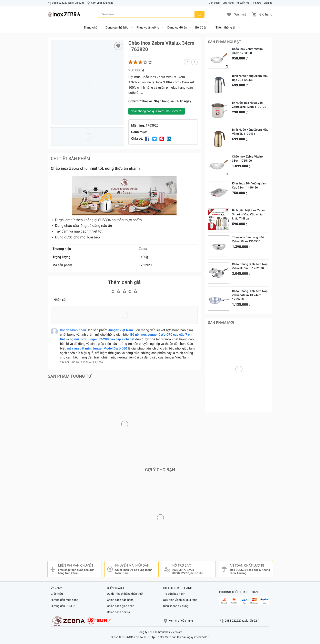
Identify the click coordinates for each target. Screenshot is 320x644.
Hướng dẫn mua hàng (64, 600)
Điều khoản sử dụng (176, 606)
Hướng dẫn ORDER (63, 606)
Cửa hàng (228, 3)
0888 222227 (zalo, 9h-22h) (68, 3)
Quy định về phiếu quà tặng (180, 600)
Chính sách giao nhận (121, 606)
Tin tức (257, 3)
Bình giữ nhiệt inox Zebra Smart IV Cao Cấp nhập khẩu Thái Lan (248, 214)
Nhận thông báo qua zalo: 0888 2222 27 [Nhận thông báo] (157, 111)
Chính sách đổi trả (118, 612)
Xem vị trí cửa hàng (102, 3)
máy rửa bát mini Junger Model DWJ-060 (97, 348)
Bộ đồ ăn (201, 28)
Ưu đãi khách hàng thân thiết (125, 594)
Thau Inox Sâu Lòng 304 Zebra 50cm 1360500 (248, 239)
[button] (229, 14)
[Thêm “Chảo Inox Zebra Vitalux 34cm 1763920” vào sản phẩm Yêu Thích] (118, 46)
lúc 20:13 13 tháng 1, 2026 (87, 362)
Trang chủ (91, 28)
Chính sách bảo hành (120, 600)
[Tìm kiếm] (199, 14)
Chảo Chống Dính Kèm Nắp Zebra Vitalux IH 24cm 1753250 (250, 295)
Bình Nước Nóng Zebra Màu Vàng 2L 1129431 (250, 132)
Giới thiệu (214, 3)
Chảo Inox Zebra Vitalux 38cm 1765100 (248, 159)
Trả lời (64, 362)
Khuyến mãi (243, 3)
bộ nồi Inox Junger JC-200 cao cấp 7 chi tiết (102, 339)
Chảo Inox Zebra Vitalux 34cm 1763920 (248, 51)
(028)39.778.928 (183, 570)
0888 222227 (242, 621)
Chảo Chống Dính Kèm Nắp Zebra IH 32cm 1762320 (250, 266)
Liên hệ (268, 3)
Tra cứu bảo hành (174, 594)
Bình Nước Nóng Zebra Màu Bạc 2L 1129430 (250, 78)
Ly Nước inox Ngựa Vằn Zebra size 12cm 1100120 (249, 105)
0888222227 (181, 573)
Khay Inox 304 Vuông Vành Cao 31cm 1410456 (250, 186)
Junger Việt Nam (121, 330)
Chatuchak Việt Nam (169, 632)
